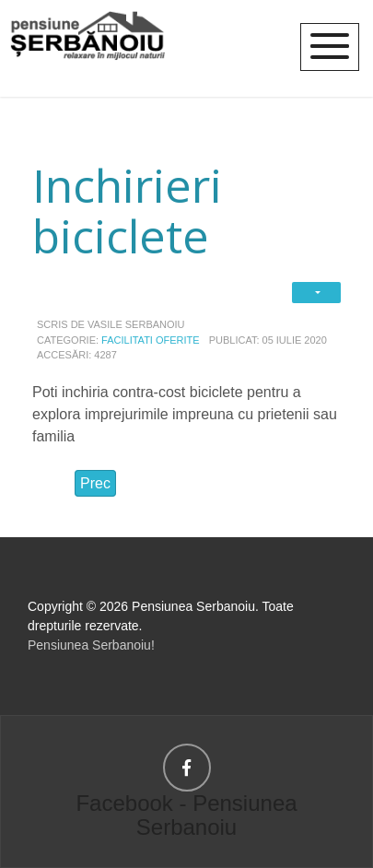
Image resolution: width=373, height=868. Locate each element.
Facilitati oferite (151, 340)
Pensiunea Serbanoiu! (91, 645)
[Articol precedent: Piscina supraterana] (95, 483)
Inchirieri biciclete (127, 211)
